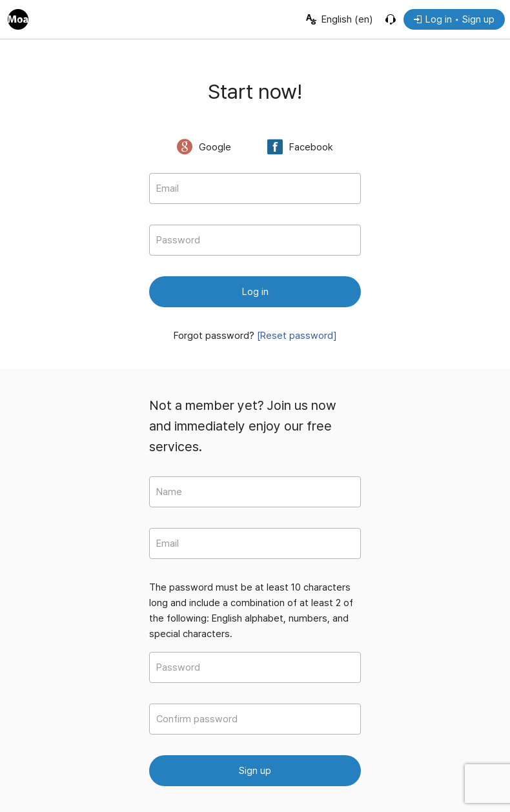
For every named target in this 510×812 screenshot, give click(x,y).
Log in (255, 292)
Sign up (255, 771)
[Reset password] (297, 336)
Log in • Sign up (454, 19)
